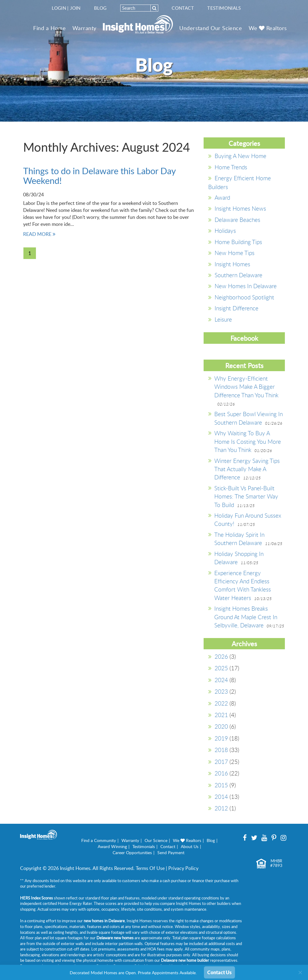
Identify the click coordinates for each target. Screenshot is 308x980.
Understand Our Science (211, 28)
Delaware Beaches (237, 220)
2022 (221, 703)
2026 (221, 656)
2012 (221, 808)
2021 (221, 715)
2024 (221, 680)
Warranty (84, 28)
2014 (221, 797)
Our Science (156, 840)
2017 (221, 762)
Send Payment (171, 852)
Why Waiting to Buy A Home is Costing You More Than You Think (248, 441)
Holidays (225, 231)
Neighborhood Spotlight (244, 297)
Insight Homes (232, 264)
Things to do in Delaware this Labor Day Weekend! (99, 176)
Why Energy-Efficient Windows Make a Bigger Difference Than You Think (246, 387)
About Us (190, 846)
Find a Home (49, 28)
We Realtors (268, 28)
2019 (221, 738)
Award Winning (112, 846)
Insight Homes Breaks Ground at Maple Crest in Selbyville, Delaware (246, 617)
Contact (183, 8)
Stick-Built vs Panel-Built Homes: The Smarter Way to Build (246, 496)
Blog (100, 8)
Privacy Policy (183, 868)
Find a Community (99, 840)
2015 (221, 785)
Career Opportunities (132, 852)
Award (222, 197)
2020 (221, 726)
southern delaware (238, 275)
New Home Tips (235, 253)
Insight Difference (236, 308)
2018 (221, 750)
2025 (221, 668)
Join (75, 8)
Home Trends (231, 167)
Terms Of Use (150, 868)
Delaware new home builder (185, 960)
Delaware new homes (115, 938)
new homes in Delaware (104, 921)
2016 (221, 773)
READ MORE (39, 234)
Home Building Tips (238, 242)
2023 (221, 691)
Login (59, 8)
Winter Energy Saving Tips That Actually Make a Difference (247, 469)
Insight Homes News (240, 208)
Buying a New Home (240, 156)
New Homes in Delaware (246, 286)
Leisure (223, 319)
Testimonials (224, 8)
